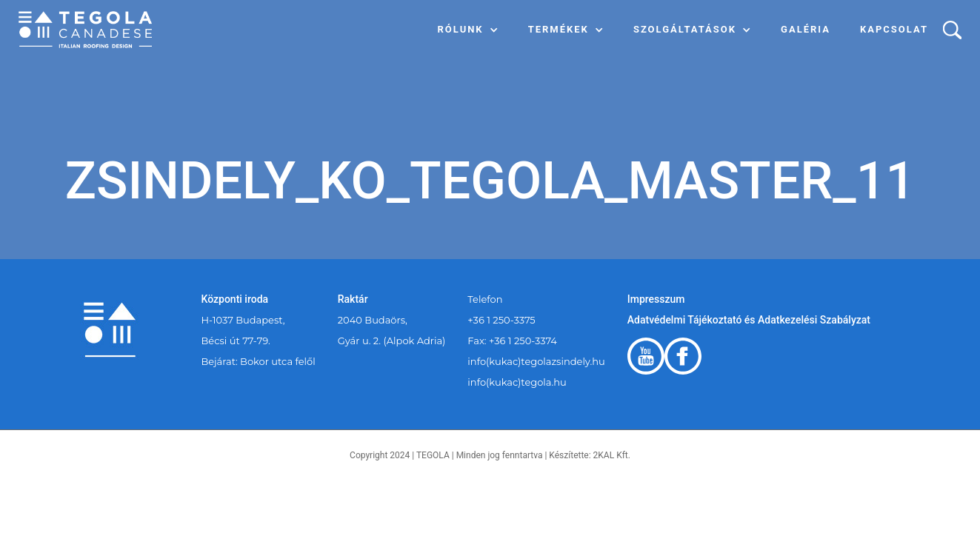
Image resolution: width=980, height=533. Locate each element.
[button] (468, 30)
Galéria (806, 29)
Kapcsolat (894, 29)
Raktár (353, 299)
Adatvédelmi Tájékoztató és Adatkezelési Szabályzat (749, 320)
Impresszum (656, 299)
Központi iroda (235, 299)
